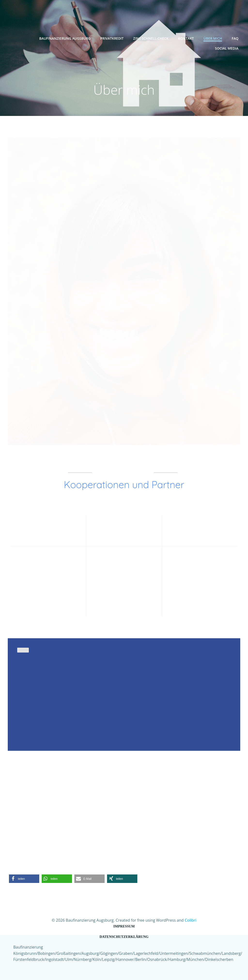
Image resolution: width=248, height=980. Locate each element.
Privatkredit (113, 37)
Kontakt (187, 37)
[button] (24, 874)
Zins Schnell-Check (152, 37)
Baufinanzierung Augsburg (66, 37)
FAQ (236, 37)
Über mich (214, 37)
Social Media (228, 47)
